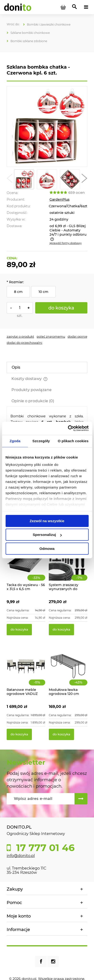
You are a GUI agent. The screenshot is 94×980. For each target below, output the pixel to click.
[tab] (47, 367)
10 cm (43, 292)
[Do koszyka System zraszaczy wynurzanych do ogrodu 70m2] (61, 630)
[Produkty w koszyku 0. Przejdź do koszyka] (63, 7)
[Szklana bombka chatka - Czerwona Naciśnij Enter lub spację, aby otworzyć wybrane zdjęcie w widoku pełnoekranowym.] (47, 127)
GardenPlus (59, 199)
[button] (10, 179)
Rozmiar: (15, 282)
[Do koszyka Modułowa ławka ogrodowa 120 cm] (61, 734)
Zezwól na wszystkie (47, 521)
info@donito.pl (21, 856)
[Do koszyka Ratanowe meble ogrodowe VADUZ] (19, 734)
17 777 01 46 (44, 848)
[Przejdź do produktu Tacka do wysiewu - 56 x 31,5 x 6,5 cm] (26, 567)
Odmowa (47, 549)
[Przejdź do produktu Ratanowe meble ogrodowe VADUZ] (26, 671)
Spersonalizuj (47, 535)
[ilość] (20, 308)
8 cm (18, 292)
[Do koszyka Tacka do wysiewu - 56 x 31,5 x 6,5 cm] (19, 630)
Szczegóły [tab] (41, 441)
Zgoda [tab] (15, 441)
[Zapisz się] (81, 799)
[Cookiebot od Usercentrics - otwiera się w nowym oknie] (68, 428)
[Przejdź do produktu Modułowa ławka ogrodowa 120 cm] (68, 671)
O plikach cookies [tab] (73, 441)
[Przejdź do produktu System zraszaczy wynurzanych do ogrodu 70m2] (68, 567)
